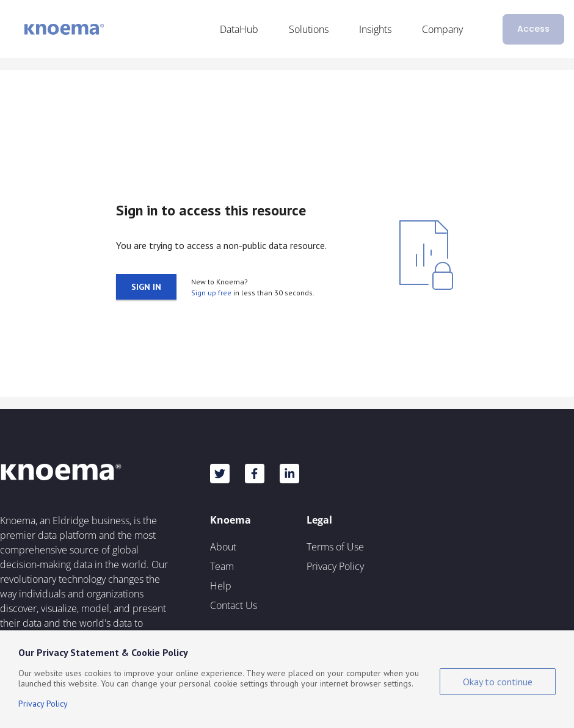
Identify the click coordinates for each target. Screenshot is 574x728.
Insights (375, 29)
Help (221, 586)
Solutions (309, 29)
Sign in (146, 287)
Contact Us (234, 605)
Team (222, 566)
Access (533, 29)
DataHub (239, 29)
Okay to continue (498, 682)
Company (442, 29)
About (223, 547)
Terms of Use (335, 547)
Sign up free (211, 293)
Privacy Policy (335, 566)
